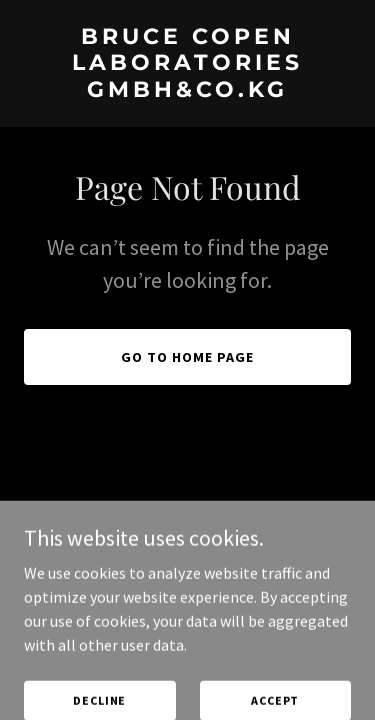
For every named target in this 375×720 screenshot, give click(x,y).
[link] (187, 91)
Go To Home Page (187, 357)
